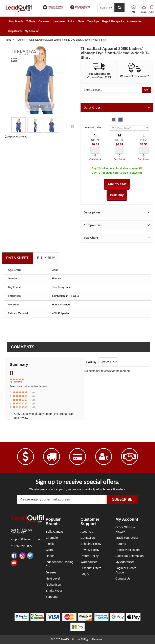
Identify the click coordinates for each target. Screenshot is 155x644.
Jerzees (51, 572)
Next (72, 126)
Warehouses (89, 562)
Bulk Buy (46, 258)
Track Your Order (127, 538)
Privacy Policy (90, 550)
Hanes (50, 556)
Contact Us (88, 538)
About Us (87, 532)
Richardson (53, 584)
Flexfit (50, 544)
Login (144, 12)
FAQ (133, 12)
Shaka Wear (54, 591)
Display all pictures (16, 137)
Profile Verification (128, 550)
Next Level (53, 578)
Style (14, 59)
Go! (146, 90)
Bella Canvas (54, 532)
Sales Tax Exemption (130, 556)
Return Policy (90, 556)
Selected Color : (94, 127)
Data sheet (17, 258)
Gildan (50, 550)
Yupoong (52, 597)
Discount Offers (91, 568)
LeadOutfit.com (71, 639)
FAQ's (85, 574)
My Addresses (125, 562)
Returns (121, 544)
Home (8, 40)
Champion (52, 538)
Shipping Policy (91, 544)
